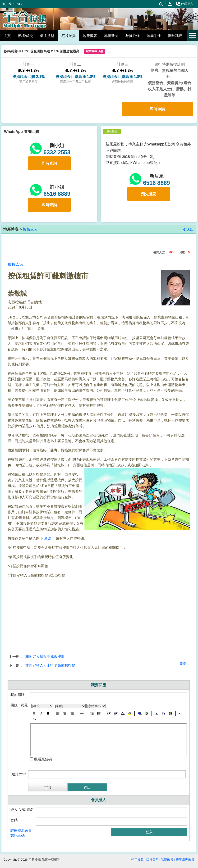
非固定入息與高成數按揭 (45, 657)
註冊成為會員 (21, 830)
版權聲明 (152, 860)
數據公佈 (133, 36)
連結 (48, 538)
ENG (18, 4)
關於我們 (175, 36)
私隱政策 (167, 860)
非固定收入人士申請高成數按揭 (50, 665)
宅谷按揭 (69, 36)
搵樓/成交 (25, 36)
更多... (185, 663)
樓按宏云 (30, 229)
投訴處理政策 (185, 860)
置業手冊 (154, 36)
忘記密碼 (18, 835)
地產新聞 (111, 36)
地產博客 (90, 36)
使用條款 (138, 860)
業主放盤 (47, 36)
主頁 (7, 36)
